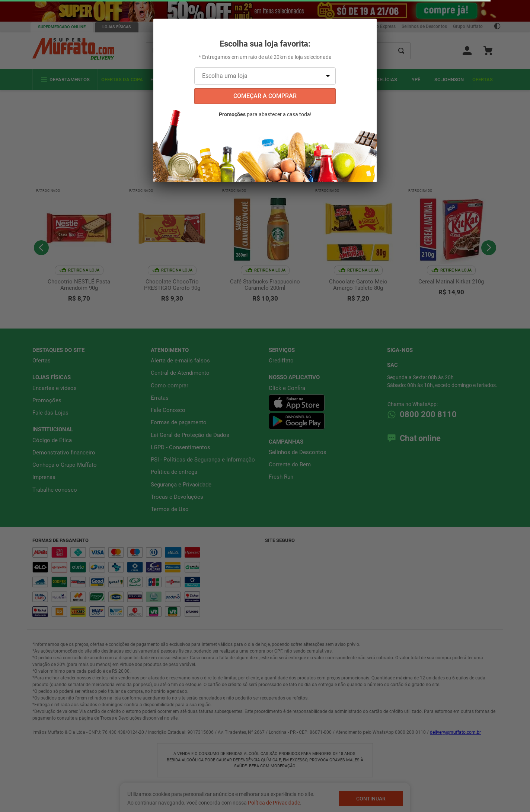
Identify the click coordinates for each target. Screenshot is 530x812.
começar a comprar (265, 96)
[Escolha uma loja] (265, 76)
